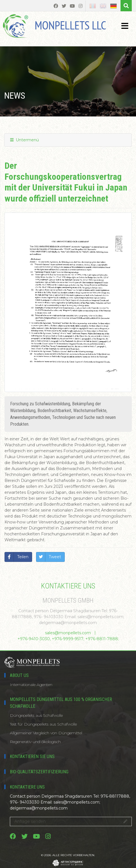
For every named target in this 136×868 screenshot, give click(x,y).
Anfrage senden (71, 821)
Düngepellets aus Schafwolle (36, 715)
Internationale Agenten (31, 685)
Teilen (23, 557)
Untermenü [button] (24, 140)
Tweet (55, 557)
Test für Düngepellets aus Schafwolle (43, 724)
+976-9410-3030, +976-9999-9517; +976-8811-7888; (68, 639)
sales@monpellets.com (68, 633)
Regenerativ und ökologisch (35, 742)
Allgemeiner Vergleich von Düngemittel (46, 733)
